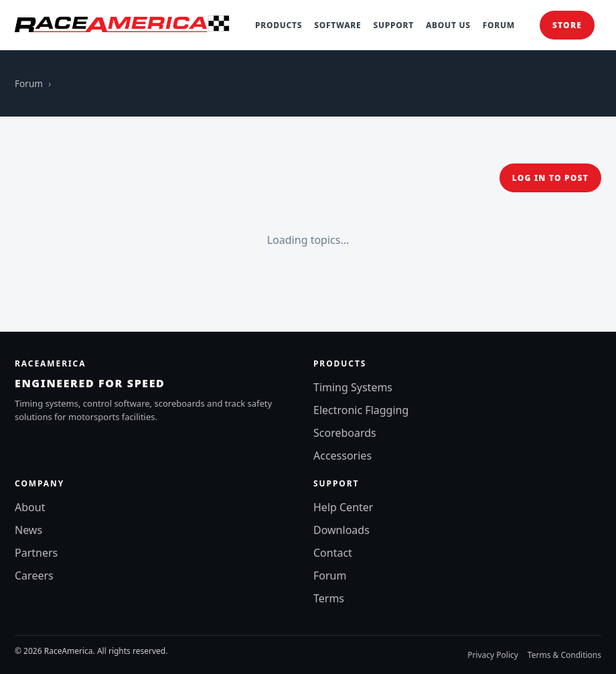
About (30, 507)
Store (567, 25)
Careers (34, 576)
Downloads (341, 530)
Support (393, 25)
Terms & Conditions (564, 655)
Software (337, 25)
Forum (499, 25)
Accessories (342, 456)
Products (279, 25)
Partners (36, 553)
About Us (448, 25)
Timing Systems (353, 387)
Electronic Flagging (361, 410)
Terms (329, 598)
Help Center (343, 507)
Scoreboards (345, 433)
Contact (333, 553)
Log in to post (550, 178)
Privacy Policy (493, 655)
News (28, 530)
